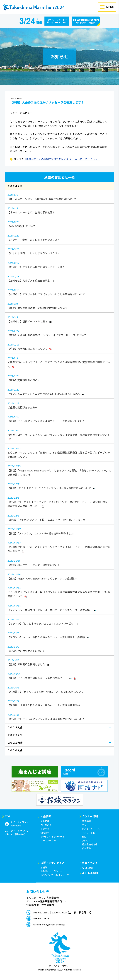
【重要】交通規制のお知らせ (59, 378)
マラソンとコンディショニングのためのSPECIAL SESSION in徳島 (59, 391)
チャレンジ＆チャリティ (52, 837)
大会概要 (45, 821)
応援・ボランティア (52, 863)
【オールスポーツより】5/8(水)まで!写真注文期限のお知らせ (59, 196)
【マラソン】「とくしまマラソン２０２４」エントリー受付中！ (59, 621)
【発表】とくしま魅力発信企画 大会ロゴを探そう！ (59, 676)
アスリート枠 (89, 833)
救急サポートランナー (51, 871)
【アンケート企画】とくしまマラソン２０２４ (59, 237)
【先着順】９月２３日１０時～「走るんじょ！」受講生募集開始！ (59, 703)
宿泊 (84, 837)
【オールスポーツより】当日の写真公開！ (59, 210)
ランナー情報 (90, 816)
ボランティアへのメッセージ (55, 875)
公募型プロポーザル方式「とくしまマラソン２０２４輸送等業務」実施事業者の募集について (59, 362)
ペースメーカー (48, 841)
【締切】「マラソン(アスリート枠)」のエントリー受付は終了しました (59, 517)
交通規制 (87, 868)
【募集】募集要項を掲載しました (59, 662)
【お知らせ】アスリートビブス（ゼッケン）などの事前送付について (59, 292)
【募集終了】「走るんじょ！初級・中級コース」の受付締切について (59, 689)
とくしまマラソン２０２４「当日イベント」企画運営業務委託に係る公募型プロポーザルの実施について (59, 592)
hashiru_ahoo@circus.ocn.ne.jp (49, 924)
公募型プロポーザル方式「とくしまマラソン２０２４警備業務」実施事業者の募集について (59, 434)
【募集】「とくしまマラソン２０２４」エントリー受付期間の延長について (59, 486)
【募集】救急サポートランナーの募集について (59, 562)
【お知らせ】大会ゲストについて (59, 648)
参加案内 (86, 848)
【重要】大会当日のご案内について (59, 346)
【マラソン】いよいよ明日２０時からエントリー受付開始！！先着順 (59, 635)
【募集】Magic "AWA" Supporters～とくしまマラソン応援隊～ (59, 576)
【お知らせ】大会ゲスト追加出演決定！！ (59, 278)
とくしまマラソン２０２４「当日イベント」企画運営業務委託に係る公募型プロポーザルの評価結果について (59, 452)
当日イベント (90, 863)
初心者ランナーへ (91, 829)
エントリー (87, 825)
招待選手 (45, 833)
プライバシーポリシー (60, 966)
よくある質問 (90, 873)
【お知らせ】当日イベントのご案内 (59, 319)
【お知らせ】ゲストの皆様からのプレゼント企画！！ (59, 265)
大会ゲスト (46, 829)
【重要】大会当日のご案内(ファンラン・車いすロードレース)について (59, 333)
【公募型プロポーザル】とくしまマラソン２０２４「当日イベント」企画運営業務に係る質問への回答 (59, 547)
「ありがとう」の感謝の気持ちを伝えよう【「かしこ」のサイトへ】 (62, 159)
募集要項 (86, 821)
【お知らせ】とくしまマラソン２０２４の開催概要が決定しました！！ (59, 717)
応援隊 (44, 868)
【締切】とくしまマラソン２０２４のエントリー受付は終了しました (59, 419)
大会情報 (46, 816)
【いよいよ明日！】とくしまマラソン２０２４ (59, 251)
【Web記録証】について (59, 224)
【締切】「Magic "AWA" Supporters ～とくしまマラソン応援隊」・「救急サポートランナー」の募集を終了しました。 (59, 470)
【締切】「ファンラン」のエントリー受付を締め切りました (59, 531)
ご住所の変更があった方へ (59, 405)
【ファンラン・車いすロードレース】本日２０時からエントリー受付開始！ (59, 608)
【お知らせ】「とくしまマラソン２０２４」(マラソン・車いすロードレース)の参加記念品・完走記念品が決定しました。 (59, 502)
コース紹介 (46, 825)
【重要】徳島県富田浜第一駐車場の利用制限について (59, 305)
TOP (8, 816)
